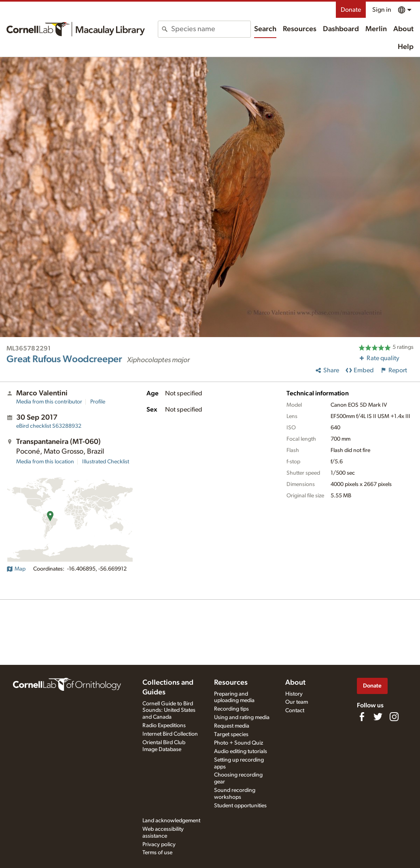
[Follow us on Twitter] (378, 717)
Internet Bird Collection (170, 734)
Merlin (376, 29)
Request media (232, 726)
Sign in (382, 10)
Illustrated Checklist (106, 462)
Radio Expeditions (164, 726)
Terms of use (157, 853)
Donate (351, 10)
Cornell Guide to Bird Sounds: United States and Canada (169, 711)
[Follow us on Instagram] (394, 717)
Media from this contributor (49, 402)
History (294, 694)
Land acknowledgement (171, 821)
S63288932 (49, 426)
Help (406, 47)
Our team (297, 702)
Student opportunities (240, 806)
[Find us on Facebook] (362, 717)
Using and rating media (242, 717)
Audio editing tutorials (241, 751)
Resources (300, 29)
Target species (231, 734)
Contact (295, 711)
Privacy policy (159, 845)
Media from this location (45, 462)
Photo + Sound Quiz (239, 743)
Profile (98, 402)
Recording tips (231, 709)
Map (16, 569)
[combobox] (211, 29)
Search (265, 29)
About (403, 29)
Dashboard (341, 29)
